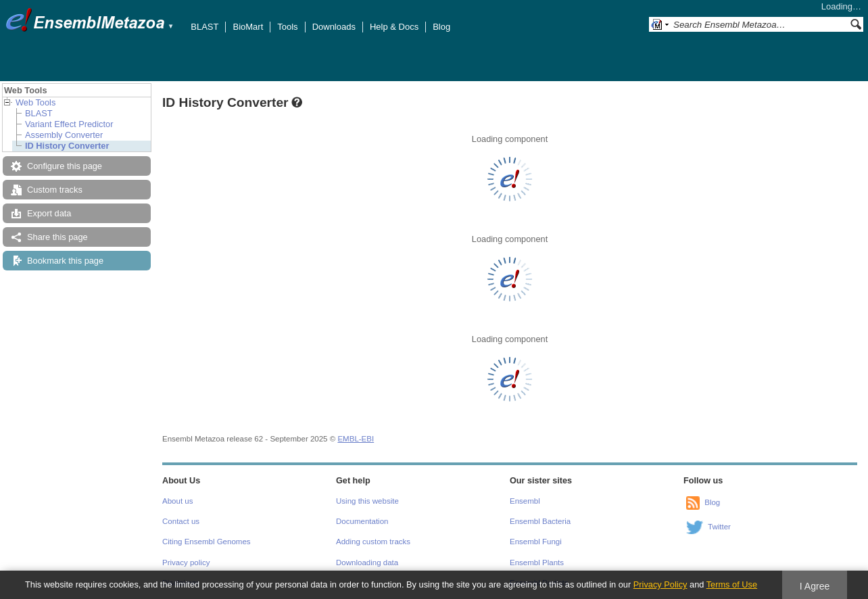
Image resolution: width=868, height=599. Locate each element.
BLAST (204, 27)
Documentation (362, 521)
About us (177, 501)
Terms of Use (732, 584)
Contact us (181, 521)
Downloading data (367, 562)
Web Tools (35, 102)
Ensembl (525, 501)
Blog (441, 27)
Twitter (719, 527)
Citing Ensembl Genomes (207, 542)
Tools (287, 27)
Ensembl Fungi (536, 542)
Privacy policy (186, 562)
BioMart (248, 27)
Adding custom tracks (373, 542)
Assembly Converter (64, 135)
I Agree (815, 586)
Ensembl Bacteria (540, 521)
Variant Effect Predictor (69, 124)
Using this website (367, 501)
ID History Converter (67, 146)
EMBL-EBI (356, 439)
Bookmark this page (65, 261)
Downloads (334, 27)
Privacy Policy (660, 584)
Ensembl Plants (537, 562)
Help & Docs (394, 27)
